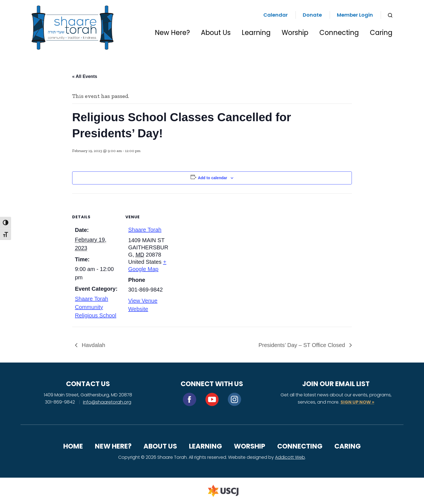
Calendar (276, 15)
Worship (295, 33)
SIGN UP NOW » (357, 402)
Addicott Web (290, 457)
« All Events (85, 76)
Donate (312, 15)
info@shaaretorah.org (107, 402)
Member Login (355, 15)
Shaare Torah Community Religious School (96, 307)
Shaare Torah (145, 230)
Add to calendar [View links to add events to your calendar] (213, 178)
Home (73, 446)
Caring (381, 33)
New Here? (172, 33)
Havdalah (93, 345)
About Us (216, 33)
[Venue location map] (208, 232)
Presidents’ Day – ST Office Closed (302, 345)
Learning (256, 33)
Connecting (339, 33)
